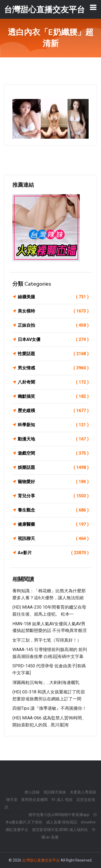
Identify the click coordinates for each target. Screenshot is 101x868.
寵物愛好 (53, 482)
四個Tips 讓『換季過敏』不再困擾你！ (49, 708)
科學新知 (53, 425)
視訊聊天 (53, 539)
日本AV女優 (53, 340)
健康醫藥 (53, 524)
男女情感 (53, 368)
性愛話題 (53, 354)
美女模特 (53, 311)
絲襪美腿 (53, 297)
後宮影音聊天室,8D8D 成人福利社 (60, 830)
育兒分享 (53, 496)
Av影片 (53, 553)
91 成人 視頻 (62, 800)
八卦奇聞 (53, 382)
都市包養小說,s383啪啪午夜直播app (59, 815)
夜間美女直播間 (34, 800)
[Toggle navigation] (93, 7)
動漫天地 (53, 439)
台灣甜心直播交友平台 (41, 860)
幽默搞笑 (53, 396)
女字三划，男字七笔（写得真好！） (47, 640)
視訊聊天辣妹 (55, 792)
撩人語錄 (32, 792)
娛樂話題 (53, 468)
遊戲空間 (53, 453)
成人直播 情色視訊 (62, 822)
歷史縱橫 (53, 411)
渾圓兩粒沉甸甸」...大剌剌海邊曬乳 (46, 683)
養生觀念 (53, 510)
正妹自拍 (53, 325)
